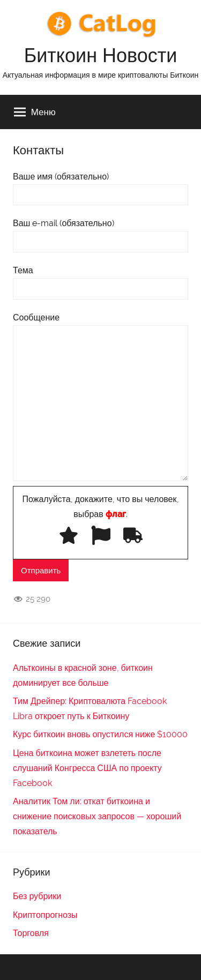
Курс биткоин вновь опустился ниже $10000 (100, 734)
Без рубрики (37, 896)
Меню (35, 112)
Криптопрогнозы (45, 915)
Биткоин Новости (101, 55)
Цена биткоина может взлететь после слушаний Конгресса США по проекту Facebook (87, 768)
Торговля (31, 933)
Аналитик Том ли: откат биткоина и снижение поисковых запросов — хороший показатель (97, 816)
